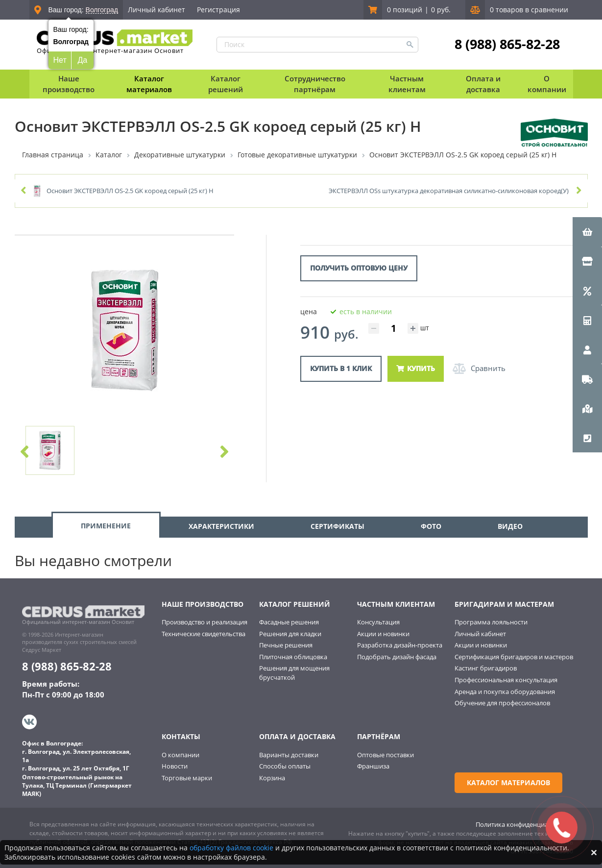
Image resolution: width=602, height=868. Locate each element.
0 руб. (441, 10)
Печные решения (286, 645)
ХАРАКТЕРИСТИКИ (221, 526)
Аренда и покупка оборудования (505, 692)
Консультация (378, 622)
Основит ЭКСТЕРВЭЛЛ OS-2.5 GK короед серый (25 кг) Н (130, 191)
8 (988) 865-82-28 (507, 44)
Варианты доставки (289, 755)
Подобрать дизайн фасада (397, 657)
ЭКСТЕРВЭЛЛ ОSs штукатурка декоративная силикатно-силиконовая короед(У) (449, 191)
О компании (181, 755)
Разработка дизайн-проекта (400, 645)
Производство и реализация (205, 622)
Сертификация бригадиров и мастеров (514, 657)
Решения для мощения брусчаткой (294, 673)
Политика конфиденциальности (524, 824)
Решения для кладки (290, 634)
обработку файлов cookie (231, 848)
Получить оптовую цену (359, 268)
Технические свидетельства (204, 634)
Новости (175, 766)
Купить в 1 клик (341, 368)
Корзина (272, 778)
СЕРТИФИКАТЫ (337, 526)
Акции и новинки (383, 634)
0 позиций (405, 10)
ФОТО (431, 526)
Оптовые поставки (385, 755)
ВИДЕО (510, 526)
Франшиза (373, 766)
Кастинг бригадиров (486, 668)
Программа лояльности (491, 622)
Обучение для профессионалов (502, 703)
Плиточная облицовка (293, 657)
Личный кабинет (157, 10)
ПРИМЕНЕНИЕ (106, 526)
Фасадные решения (289, 622)
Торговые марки (187, 778)
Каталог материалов (149, 84)
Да (82, 60)
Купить (416, 368)
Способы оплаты (285, 766)
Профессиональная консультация (506, 680)
